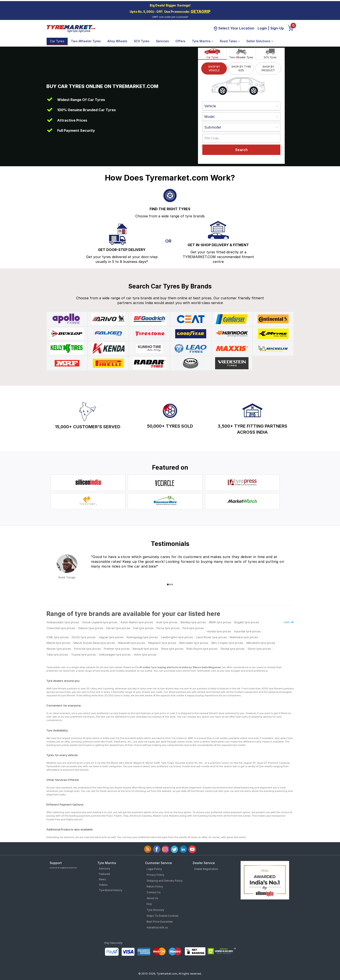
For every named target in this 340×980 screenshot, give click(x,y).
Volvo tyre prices (145, 654)
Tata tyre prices (57, 654)
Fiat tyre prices (143, 628)
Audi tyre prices (167, 622)
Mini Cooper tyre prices (227, 643)
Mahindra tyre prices (244, 637)
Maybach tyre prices (162, 643)
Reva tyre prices (172, 649)
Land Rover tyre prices (211, 637)
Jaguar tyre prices (111, 637)
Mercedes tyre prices (194, 643)
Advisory (105, 868)
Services (162, 41)
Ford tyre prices (193, 628)
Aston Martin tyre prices (137, 622)
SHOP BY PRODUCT (268, 68)
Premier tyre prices (117, 649)
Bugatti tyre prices (247, 622)
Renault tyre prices (145, 649)
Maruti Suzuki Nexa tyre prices (94, 643)
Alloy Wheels (117, 41)
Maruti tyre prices (59, 643)
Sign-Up (277, 28)
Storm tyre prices (259, 649)
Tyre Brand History (111, 890)
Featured (104, 874)
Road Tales (230, 41)
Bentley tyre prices (193, 622)
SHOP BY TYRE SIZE (241, 68)
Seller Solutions (260, 41)
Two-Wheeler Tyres (86, 41)
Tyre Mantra (203, 41)
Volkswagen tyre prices (115, 654)
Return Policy (155, 886)
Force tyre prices (168, 628)
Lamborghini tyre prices (177, 637)
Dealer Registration (206, 869)
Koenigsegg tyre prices (142, 637)
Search (241, 150)
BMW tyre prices (220, 622)
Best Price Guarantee (160, 922)
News (102, 879)
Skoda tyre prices (233, 649)
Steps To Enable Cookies (163, 916)
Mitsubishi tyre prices (261, 643)
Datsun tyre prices (91, 628)
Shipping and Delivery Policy (165, 881)
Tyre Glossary (155, 910)
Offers (180, 41)
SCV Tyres (142, 41)
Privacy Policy (155, 875)
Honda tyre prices (219, 631)
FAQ (149, 904)
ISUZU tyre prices (84, 637)
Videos (103, 885)
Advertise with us (157, 927)
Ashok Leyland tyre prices (100, 622)
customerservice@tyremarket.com (63, 868)
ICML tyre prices (58, 637)
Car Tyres (57, 41)
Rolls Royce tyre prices (202, 649)
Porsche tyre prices (87, 649)
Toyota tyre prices (83, 654)
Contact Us (154, 892)
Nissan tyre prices (59, 649)
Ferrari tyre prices (118, 628)
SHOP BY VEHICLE (214, 68)
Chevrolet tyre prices (61, 628)
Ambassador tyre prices (63, 622)
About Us (152, 898)
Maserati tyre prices (132, 643)
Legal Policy (154, 869)
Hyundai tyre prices (247, 631)
